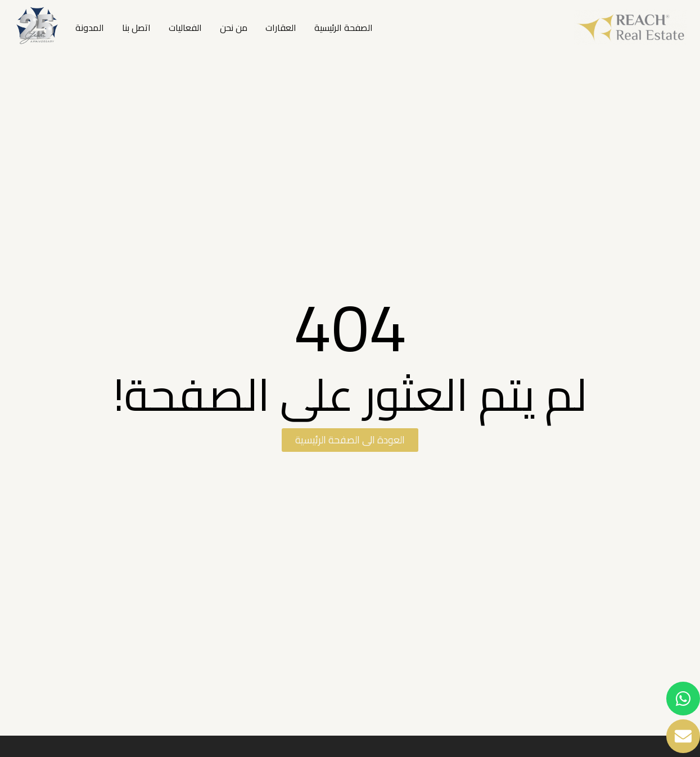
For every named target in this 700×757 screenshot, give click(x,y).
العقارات (281, 28)
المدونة (90, 28)
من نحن (234, 28)
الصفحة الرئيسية (344, 28)
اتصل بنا (136, 28)
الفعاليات (185, 28)
